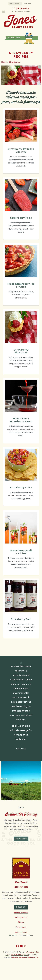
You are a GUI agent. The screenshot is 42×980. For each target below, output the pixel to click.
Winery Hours (21, 932)
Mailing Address (21, 913)
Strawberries (15, 62)
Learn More (21, 839)
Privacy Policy (21, 918)
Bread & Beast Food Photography (25, 958)
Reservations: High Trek (20, 955)
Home (4, 62)
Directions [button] (21, 907)
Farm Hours (21, 927)
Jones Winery (28, 4)
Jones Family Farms (15, 4)
